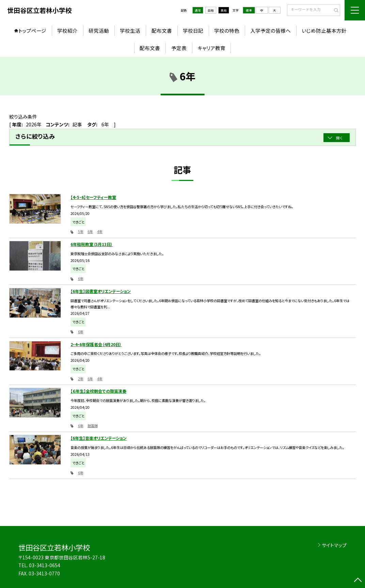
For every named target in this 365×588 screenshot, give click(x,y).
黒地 (224, 10)
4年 (100, 231)
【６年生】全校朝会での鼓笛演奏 (98, 391)
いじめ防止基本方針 (324, 30)
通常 (198, 10)
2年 (81, 379)
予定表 (179, 48)
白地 (211, 10)
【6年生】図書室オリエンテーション (101, 291)
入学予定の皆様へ (271, 30)
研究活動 (99, 30)
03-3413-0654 (45, 565)
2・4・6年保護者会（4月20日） (96, 344)
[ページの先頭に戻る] (358, 581)
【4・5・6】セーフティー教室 (93, 197)
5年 (81, 231)
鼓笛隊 (93, 426)
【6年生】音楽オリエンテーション (99, 438)
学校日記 (193, 30)
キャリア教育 (211, 48)
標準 (249, 10)
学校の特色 (227, 30)
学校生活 (130, 30)
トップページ (32, 30)
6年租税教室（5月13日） (92, 244)
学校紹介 (67, 30)
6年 (90, 231)
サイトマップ (334, 545)
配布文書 (162, 30)
